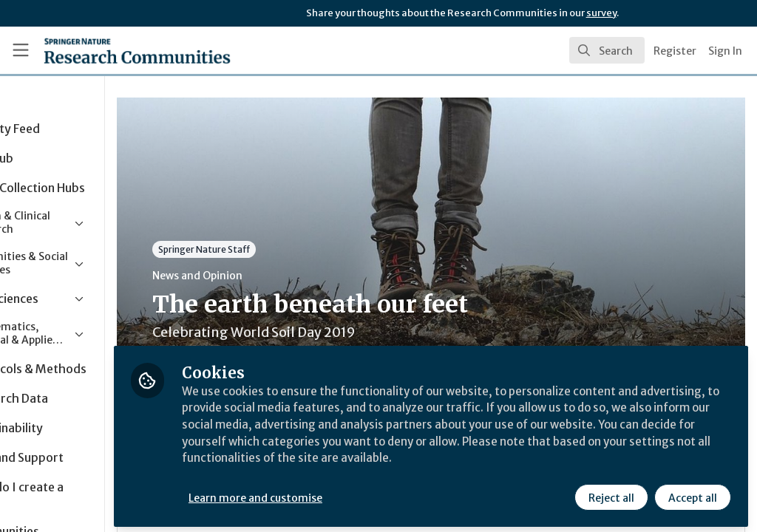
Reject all (611, 493)
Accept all (692, 493)
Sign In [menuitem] (725, 51)
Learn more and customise (340, 493)
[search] (607, 50)
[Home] (111, 50)
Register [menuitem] (675, 51)
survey (601, 13)
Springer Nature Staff (288, 249)
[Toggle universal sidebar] (21, 50)
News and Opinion (282, 276)
